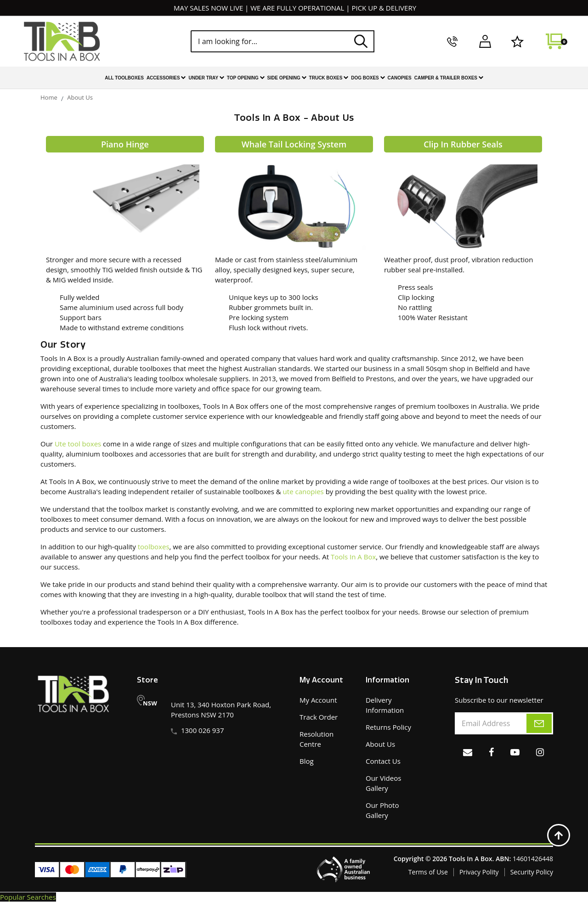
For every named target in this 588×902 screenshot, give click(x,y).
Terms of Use (428, 872)
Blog (307, 761)
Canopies (400, 78)
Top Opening (246, 78)
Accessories (166, 78)
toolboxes (154, 547)
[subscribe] (539, 723)
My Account (318, 700)
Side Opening (287, 78)
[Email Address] (504, 723)
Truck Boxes (329, 78)
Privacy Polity (479, 872)
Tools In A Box (353, 557)
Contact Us (383, 761)
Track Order (319, 717)
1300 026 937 (203, 730)
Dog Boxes (368, 78)
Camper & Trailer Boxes (449, 78)
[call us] (452, 41)
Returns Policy (388, 727)
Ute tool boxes (78, 444)
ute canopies (303, 491)
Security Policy (532, 872)
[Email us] (468, 752)
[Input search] (283, 41)
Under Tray (206, 78)
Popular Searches (28, 897)
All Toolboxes (124, 78)
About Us (380, 744)
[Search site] (361, 41)
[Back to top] (559, 835)
